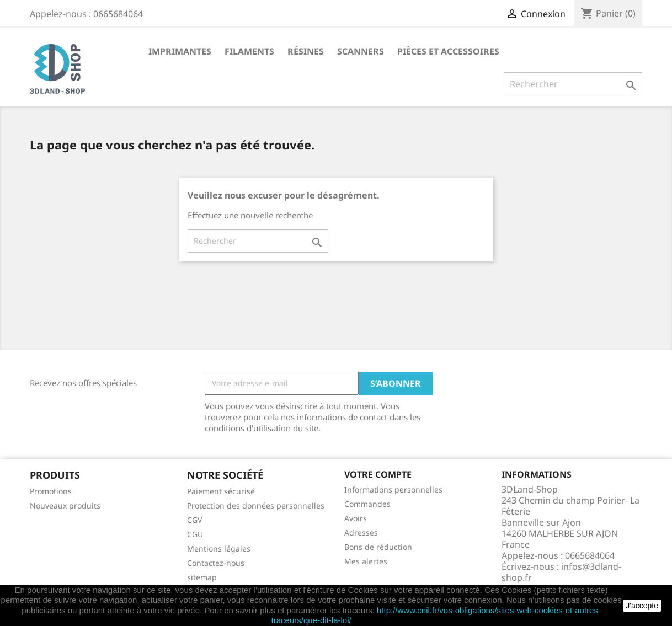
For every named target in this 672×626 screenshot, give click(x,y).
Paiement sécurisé (221, 491)
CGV (194, 520)
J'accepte (642, 606)
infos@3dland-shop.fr (561, 572)
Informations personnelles (393, 489)
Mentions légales (219, 549)
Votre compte (378, 474)
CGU (195, 534)
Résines (306, 51)
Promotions (51, 491)
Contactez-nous (216, 563)
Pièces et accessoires (448, 51)
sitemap (202, 577)
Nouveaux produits (65, 505)
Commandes (367, 504)
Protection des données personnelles (256, 505)
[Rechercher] (573, 84)
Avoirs (356, 518)
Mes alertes (366, 561)
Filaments (249, 51)
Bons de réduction (378, 547)
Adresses (361, 533)
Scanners (361, 51)
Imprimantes (180, 51)
